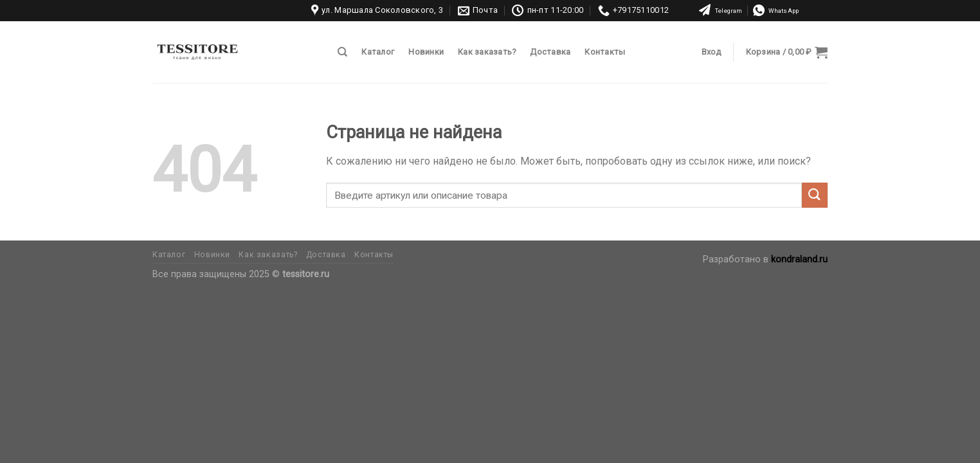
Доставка (550, 52)
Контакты (605, 52)
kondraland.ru (799, 259)
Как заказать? (487, 52)
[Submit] (815, 195)
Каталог (378, 52)
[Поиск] (342, 52)
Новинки (426, 52)
